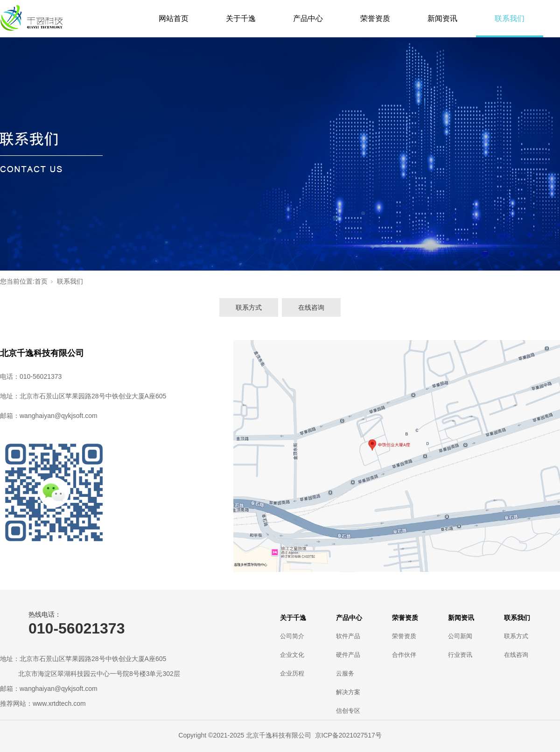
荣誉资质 (375, 18)
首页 (41, 281)
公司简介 (292, 636)
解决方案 (348, 692)
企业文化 (292, 655)
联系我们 (510, 18)
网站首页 (174, 18)
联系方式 (249, 307)
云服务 (345, 673)
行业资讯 (460, 655)
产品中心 (308, 18)
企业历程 (292, 673)
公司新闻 (460, 636)
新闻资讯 (442, 18)
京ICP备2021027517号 (348, 735)
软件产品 (348, 636)
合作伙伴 (404, 655)
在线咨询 (311, 307)
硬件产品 (348, 655)
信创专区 (348, 711)
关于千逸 (241, 18)
